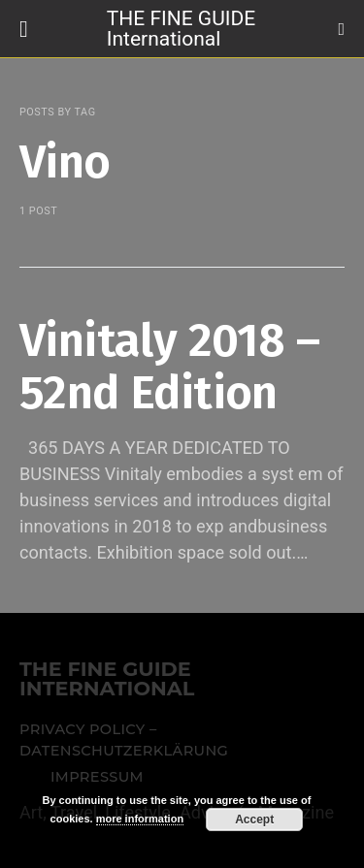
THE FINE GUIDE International (181, 28)
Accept (254, 820)
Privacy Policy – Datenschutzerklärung (124, 740)
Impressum (97, 777)
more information (140, 819)
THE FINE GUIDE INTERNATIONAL (107, 680)
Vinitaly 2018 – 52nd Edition (169, 367)
